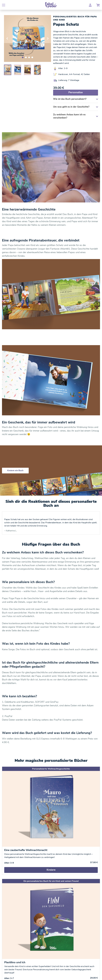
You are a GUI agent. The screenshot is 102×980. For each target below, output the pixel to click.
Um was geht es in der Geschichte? (76, 107)
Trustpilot (10, 515)
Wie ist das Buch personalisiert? (76, 99)
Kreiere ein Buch (15, 470)
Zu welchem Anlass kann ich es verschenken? (76, 116)
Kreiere (51, 870)
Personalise (76, 92)
